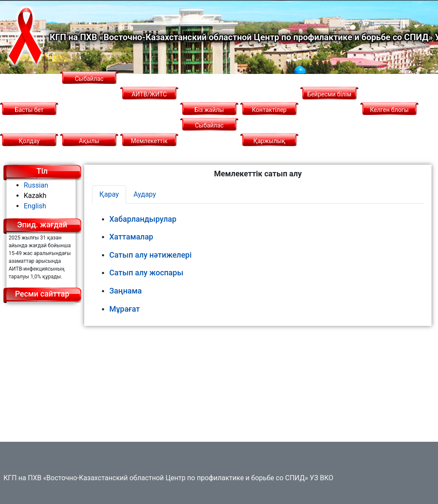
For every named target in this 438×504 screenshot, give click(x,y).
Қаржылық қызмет (269, 149)
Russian (36, 185)
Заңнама (125, 291)
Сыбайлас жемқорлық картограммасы (89, 94)
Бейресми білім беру (329, 102)
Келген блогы (390, 110)
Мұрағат (125, 309)
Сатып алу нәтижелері (151, 255)
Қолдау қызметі (29, 149)
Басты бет (29, 110)
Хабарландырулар (143, 219)
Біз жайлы (209, 110)
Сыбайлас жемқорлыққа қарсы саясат (209, 141)
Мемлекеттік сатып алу (149, 149)
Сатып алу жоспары (146, 273)
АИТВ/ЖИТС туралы (149, 102)
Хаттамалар (131, 237)
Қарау (109, 194)
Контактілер (269, 110)
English (35, 206)
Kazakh (35, 196)
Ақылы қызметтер (89, 149)
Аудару (145, 194)
